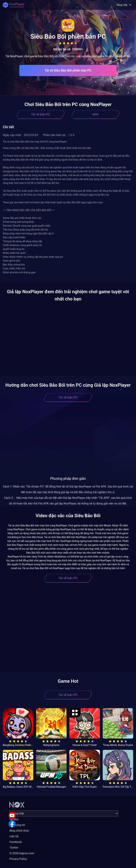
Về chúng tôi (17, 825)
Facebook (15, 842)
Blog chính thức (19, 831)
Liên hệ (14, 836)
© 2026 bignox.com (22, 853)
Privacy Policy (18, 859)
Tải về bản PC (41, 114)
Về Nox (14, 819)
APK (95, 114)
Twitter (14, 848)
